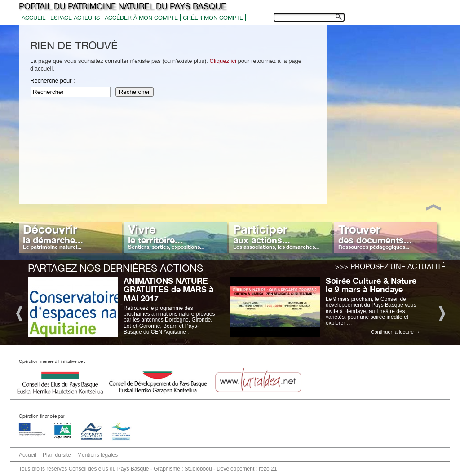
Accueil (33, 18)
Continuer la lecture (396, 332)
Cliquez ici (223, 61)
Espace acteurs (75, 18)
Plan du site (57, 455)
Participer (276, 236)
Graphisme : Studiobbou (183, 469)
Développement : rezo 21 (247, 469)
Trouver (375, 236)
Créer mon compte (213, 18)
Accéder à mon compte (141, 18)
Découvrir (53, 236)
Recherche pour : (53, 81)
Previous (18, 313)
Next (442, 313)
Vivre (166, 236)
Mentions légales (97, 455)
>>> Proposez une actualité (390, 266)
